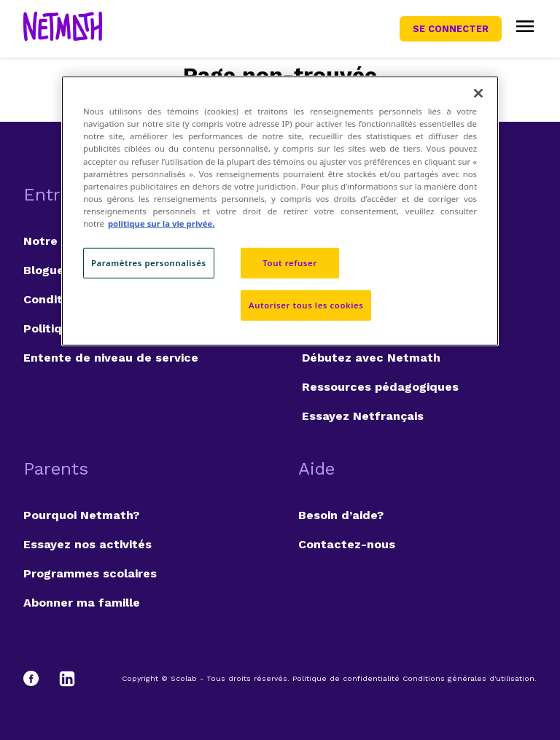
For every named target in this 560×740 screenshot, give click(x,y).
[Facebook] (38, 679)
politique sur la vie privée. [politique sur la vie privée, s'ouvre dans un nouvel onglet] (162, 223)
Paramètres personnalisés (149, 263)
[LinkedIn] (67, 679)
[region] (280, 211)
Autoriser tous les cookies (306, 305)
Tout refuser (289, 263)
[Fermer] (478, 93)
